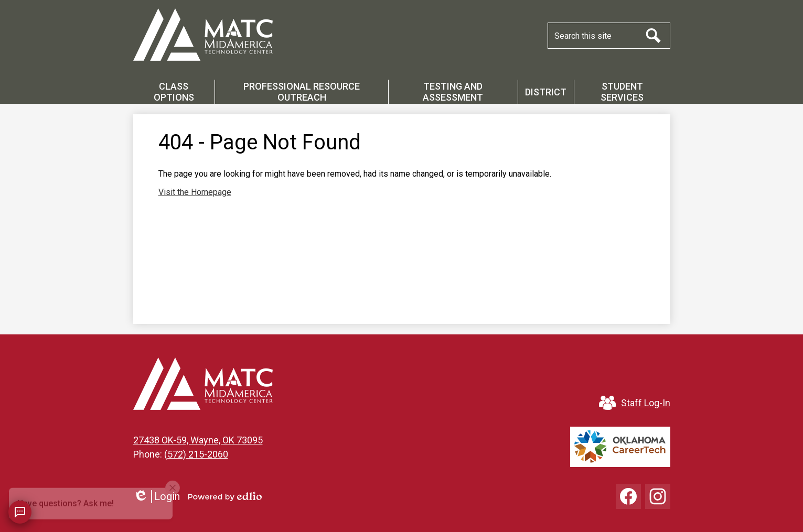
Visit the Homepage (195, 192)
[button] (174, 92)
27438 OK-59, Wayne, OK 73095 (198, 440)
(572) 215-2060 (196, 454)
